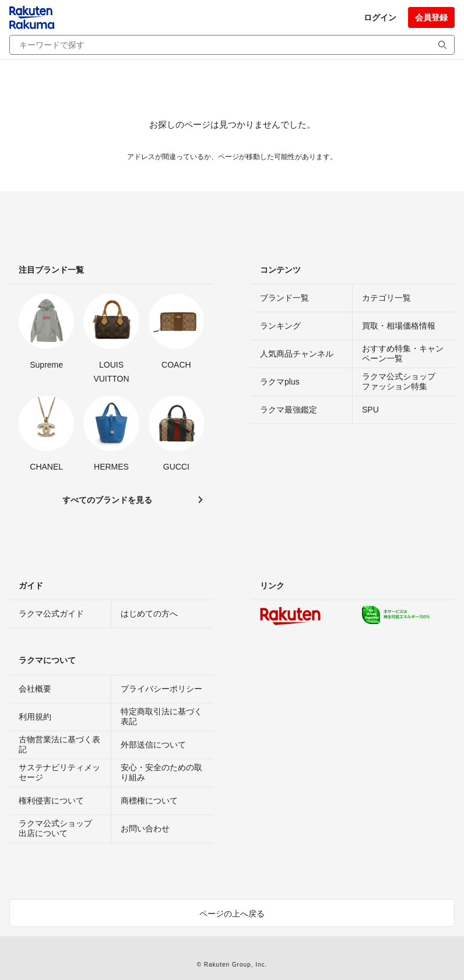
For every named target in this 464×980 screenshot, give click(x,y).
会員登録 (431, 17)
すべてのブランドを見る (107, 500)
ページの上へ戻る (232, 914)
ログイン (380, 17)
